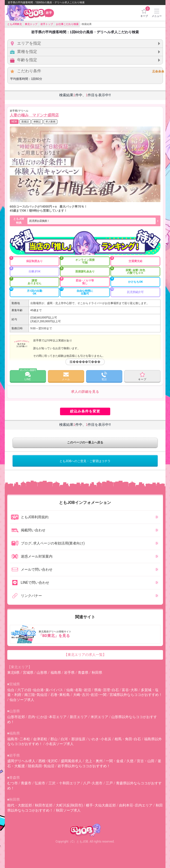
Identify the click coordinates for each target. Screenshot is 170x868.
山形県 (42, 672)
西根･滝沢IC (48, 761)
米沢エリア (99, 717)
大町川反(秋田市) (69, 805)
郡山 (54, 739)
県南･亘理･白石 (106, 690)
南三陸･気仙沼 (36, 695)
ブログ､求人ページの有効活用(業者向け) (48, 543)
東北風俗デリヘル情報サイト (86, 634)
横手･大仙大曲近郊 (101, 805)
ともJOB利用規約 (30, 517)
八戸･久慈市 (93, 783)
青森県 (83, 672)
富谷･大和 (130, 690)
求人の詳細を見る (85, 392)
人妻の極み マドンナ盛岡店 (34, 115)
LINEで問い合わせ (30, 583)
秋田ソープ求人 (68, 810)
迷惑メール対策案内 (32, 556)
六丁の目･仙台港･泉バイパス (40, 690)
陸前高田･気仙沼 (41, 766)
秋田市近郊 (44, 805)
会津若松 (40, 739)
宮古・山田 (146, 761)
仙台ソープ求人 (22, 700)
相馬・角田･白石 (128, 739)
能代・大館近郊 (20, 805)
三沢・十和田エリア (64, 783)
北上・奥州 (94, 761)
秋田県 (97, 672)
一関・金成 (115, 761)
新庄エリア (79, 717)
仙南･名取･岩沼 (79, 690)
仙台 (11, 690)
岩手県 (69, 672)
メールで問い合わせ (32, 569)
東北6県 (14, 672)
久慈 (130, 761)
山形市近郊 (16, 717)
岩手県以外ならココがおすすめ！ (84, 766)
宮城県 (28, 672)
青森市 (26, 783)
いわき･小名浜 (100, 739)
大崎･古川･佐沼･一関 (90, 695)
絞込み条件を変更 (85, 411)
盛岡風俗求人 (71, 761)
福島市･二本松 (19, 739)
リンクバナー (26, 596)
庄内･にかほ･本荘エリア (47, 717)
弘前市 (40, 783)
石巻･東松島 (60, 695)
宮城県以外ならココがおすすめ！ (136, 695)
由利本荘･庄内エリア (136, 805)
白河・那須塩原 (73, 739)
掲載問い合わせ (28, 530)
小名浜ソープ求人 (60, 744)
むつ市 (13, 783)
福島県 (56, 672)
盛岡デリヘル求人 (21, 761)
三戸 (109, 783)
